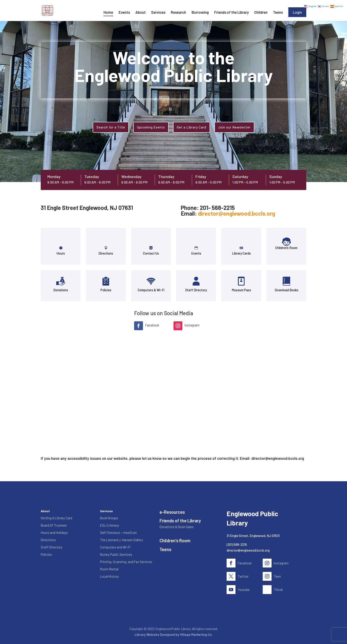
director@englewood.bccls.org (236, 213)
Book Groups (109, 518)
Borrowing (200, 12)
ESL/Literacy (110, 525)
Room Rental (109, 569)
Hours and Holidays (54, 533)
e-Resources (172, 512)
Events (124, 12)
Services (158, 12)
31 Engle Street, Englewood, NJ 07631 (253, 536)
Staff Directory (196, 290)
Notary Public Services (116, 554)
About (141, 12)
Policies (106, 290)
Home (108, 12)
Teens (278, 12)
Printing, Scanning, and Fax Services (126, 562)
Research (178, 12)
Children (261, 12)
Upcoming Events (151, 127)
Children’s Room (286, 248)
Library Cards (241, 253)
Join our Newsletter (234, 127)
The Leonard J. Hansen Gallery (121, 540)
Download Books (286, 290)
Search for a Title (111, 127)
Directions (106, 253)
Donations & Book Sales (177, 527)
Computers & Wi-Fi (151, 290)
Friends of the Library (231, 12)
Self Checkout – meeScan (118, 533)
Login (297, 12)
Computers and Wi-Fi (115, 547)
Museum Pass (241, 290)
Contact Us (151, 253)
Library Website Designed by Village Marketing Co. (174, 634)
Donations (61, 290)
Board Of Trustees (54, 525)
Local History (109, 576)
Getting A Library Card (56, 518)
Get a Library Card (192, 127)
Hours (61, 253)
